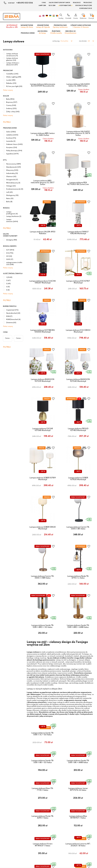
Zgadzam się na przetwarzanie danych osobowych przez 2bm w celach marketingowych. (34, 820)
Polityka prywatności (74, 779)
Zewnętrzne (43, 26)
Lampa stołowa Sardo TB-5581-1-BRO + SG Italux (43, 661)
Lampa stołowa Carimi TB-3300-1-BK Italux (78, 556)
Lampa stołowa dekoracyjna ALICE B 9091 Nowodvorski (43, 85)
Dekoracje (70, 32)
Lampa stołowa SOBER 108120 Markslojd (43, 556)
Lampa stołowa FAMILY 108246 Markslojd (78, 242)
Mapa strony (71, 789)
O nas (44, 3)
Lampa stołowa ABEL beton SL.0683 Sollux (43, 137)
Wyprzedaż (12, 26)
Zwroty (69, 781)
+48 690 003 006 (25, 3)
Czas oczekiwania (43, 789)
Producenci (88, 3)
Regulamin (70, 776)
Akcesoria (43, 32)
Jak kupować (41, 786)
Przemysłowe (60, 26)
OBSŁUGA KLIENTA (45, 770)
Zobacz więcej (48, 758)
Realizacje (77, 3)
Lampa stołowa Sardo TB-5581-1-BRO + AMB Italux (78, 661)
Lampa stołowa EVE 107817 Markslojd (78, 294)
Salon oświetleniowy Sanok (59, 3)
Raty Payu (40, 781)
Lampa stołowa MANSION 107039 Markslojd (43, 399)
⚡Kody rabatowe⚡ (65, 6)
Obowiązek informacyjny (76, 786)
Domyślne (65, 41)
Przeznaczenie (28, 33)
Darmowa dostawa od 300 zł (48, 794)
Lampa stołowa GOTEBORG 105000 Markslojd (43, 347)
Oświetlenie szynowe (81, 26)
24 (89, 41)
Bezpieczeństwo (43, 784)
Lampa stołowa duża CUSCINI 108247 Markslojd (43, 294)
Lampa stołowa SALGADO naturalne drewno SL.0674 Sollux (78, 137)
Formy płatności (43, 776)
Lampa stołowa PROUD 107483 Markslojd (78, 451)
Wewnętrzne (27, 26)
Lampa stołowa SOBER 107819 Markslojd (43, 504)
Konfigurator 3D (86, 8)
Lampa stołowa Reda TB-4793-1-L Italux (78, 608)
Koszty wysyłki (42, 779)
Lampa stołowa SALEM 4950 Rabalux (43, 242)
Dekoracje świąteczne (84, 6)
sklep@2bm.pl (8, 786)
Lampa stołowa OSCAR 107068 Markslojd (43, 451)
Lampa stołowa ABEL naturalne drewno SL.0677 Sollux (43, 189)
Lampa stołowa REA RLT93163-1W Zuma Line (78, 190)
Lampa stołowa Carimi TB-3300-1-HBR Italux (43, 608)
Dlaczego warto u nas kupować (48, 791)
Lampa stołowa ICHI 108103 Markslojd (78, 347)
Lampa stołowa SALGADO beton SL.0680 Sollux (78, 85)
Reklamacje (71, 784)
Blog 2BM (52, 6)
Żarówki (56, 32)
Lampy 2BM (42, 6)
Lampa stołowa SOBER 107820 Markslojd (78, 504)
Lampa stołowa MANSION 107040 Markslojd (78, 399)
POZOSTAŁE (72, 770)
